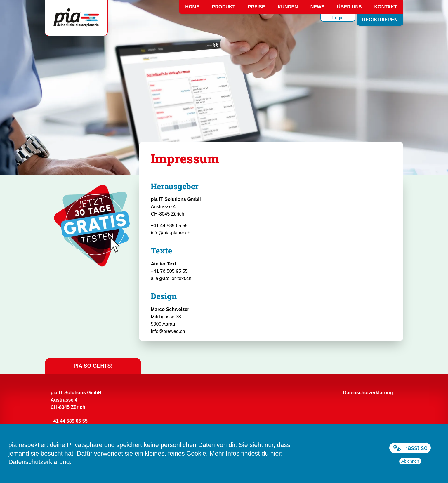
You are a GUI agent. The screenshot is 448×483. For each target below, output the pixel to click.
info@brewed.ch (168, 331)
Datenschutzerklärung (39, 462)
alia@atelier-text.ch (171, 278)
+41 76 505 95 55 (169, 271)
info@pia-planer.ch (170, 233)
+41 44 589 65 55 (169, 225)
